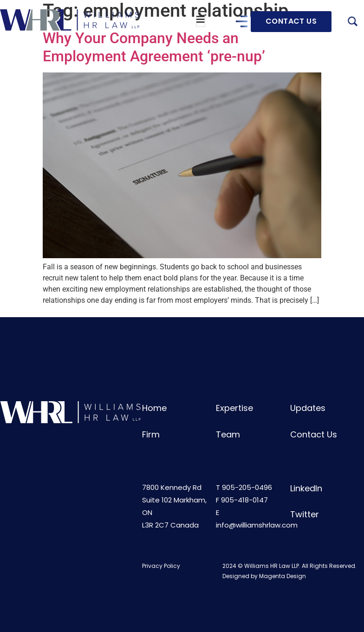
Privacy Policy (161, 566)
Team (228, 434)
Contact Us (314, 434)
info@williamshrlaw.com (257, 525)
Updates (308, 408)
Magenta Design (283, 576)
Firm (151, 434)
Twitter (305, 514)
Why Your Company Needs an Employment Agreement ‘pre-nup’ (154, 47)
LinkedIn (306, 488)
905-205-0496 (247, 487)
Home (154, 408)
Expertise (234, 408)
